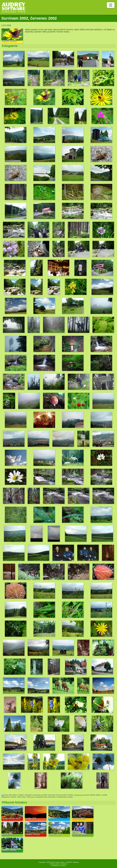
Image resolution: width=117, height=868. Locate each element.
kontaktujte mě (79, 795)
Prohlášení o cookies (59, 865)
